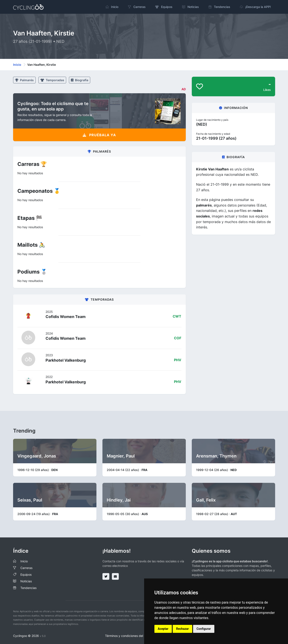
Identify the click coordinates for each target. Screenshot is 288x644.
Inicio (17, 65)
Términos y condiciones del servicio (130, 636)
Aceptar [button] (163, 629)
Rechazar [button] (182, 629)
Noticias (26, 581)
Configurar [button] (204, 629)
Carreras (26, 568)
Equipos (26, 574)
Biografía (80, 80)
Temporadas (52, 80)
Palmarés (24, 80)
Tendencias (28, 588)
